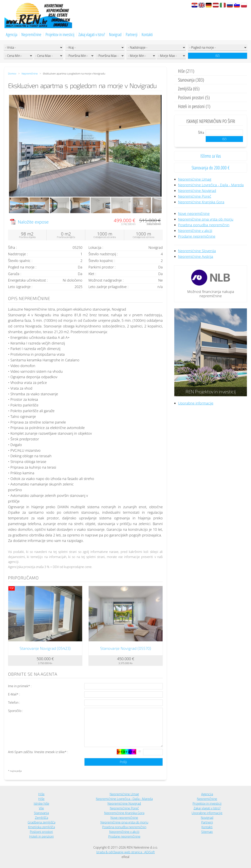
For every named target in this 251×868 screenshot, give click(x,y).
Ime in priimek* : (20, 686)
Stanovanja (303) (191, 80)
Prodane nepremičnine (197, 236)
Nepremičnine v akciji (195, 231)
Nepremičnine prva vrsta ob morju (206, 219)
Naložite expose (33, 222)
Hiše (41, 794)
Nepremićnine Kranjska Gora (201, 202)
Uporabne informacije (196, 403)
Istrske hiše (41, 803)
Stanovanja (41, 813)
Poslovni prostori (41, 832)
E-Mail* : (14, 694)
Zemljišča (41, 818)
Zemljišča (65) (189, 89)
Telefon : (14, 703)
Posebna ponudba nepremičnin (204, 225)
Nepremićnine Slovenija (197, 251)
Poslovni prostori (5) (194, 97)
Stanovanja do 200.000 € (211, 168)
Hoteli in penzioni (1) (194, 106)
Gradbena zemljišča (41, 822)
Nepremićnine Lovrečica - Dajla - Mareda (211, 185)
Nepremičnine (31, 34)
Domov (12, 74)
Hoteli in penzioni (41, 836)
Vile (41, 808)
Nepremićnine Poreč (195, 196)
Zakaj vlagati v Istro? (92, 34)
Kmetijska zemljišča (41, 827)
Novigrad (115, 34)
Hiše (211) (186, 71)
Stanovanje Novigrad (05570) (126, 648)
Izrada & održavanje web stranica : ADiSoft (125, 852)
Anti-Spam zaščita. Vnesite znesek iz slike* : (38, 752)
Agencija (12, 34)
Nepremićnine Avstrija (196, 256)
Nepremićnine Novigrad (197, 191)
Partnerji (132, 34)
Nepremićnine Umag (195, 179)
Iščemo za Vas (211, 156)
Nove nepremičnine (194, 214)
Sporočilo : (15, 711)
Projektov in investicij (60, 34)
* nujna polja (15, 771)
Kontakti (147, 34)
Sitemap (207, 832)
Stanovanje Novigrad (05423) (45, 648)
